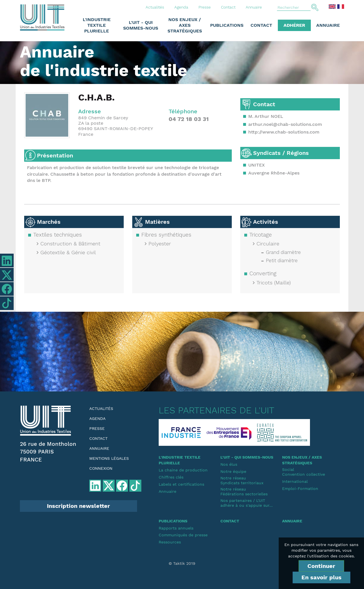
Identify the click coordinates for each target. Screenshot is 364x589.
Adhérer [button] (294, 25)
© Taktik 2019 (182, 563)
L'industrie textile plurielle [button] (97, 25)
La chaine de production (183, 470)
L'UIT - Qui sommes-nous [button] (141, 25)
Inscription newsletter (78, 506)
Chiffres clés (171, 477)
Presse (205, 7)
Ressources (170, 542)
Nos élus (229, 464)
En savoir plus (321, 577)
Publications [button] (227, 25)
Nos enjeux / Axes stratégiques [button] (185, 25)
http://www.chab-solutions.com (284, 132)
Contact (228, 7)
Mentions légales (109, 458)
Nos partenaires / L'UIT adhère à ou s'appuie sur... (247, 503)
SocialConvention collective (304, 472)
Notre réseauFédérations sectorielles (244, 491)
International (295, 481)
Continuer (321, 566)
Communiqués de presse (183, 535)
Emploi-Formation (300, 489)
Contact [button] (261, 25)
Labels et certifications (181, 484)
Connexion (101, 468)
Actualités (155, 7)
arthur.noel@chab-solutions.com (285, 124)
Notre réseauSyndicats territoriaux (242, 480)
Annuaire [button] (328, 25)
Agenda (181, 7)
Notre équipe (233, 471)
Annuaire (254, 7)
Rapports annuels (176, 528)
